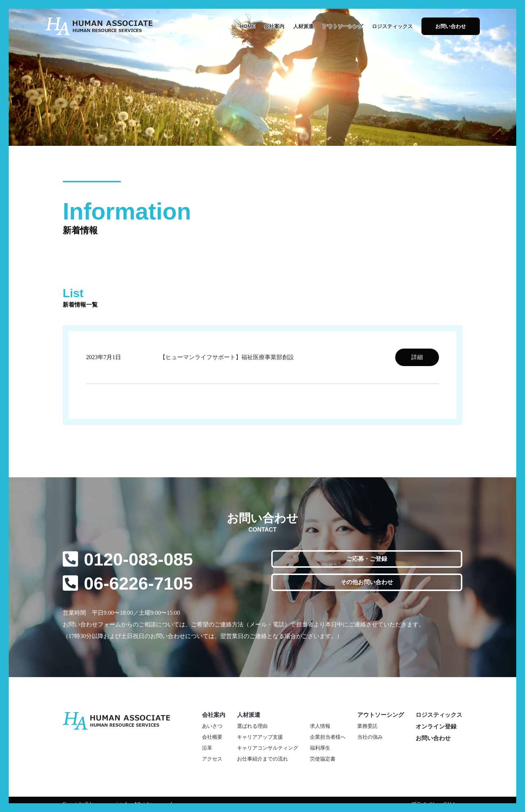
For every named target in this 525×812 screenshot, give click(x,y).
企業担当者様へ (328, 737)
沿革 (207, 748)
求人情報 (320, 726)
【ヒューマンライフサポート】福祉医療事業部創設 (227, 357)
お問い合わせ (451, 26)
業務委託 (367, 726)
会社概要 (212, 737)
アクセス (212, 759)
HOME (248, 26)
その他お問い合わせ (367, 582)
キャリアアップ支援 (260, 737)
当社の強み (370, 737)
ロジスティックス (392, 26)
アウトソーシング (343, 26)
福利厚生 (320, 748)
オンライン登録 (436, 726)
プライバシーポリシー (437, 804)
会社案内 (274, 26)
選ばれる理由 (252, 726)
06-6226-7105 (138, 584)
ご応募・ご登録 (367, 559)
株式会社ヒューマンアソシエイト (99, 26)
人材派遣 (303, 26)
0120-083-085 (138, 560)
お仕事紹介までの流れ (262, 759)
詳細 (417, 357)
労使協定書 (323, 759)
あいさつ (212, 726)
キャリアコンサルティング (268, 748)
